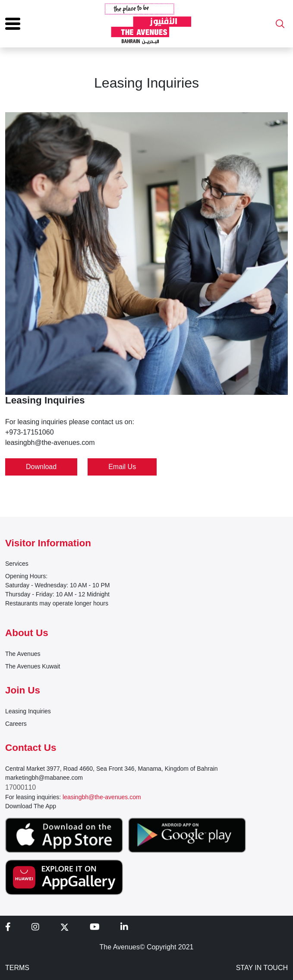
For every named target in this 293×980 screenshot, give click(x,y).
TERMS (17, 968)
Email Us (122, 467)
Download (41, 467)
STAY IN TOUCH (262, 968)
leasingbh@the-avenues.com (102, 797)
